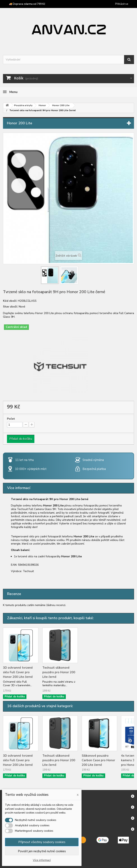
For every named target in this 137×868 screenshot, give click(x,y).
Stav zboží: (10, 307)
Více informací (42, 860)
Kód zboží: (10, 301)
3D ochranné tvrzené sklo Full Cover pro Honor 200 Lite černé (18, 672)
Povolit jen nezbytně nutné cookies (42, 851)
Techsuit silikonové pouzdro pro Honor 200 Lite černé (59, 672)
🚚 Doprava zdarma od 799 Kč (27, 4)
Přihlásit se (122, 4)
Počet (11, 419)
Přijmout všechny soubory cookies (42, 842)
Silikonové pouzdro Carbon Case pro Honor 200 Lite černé (98, 760)
